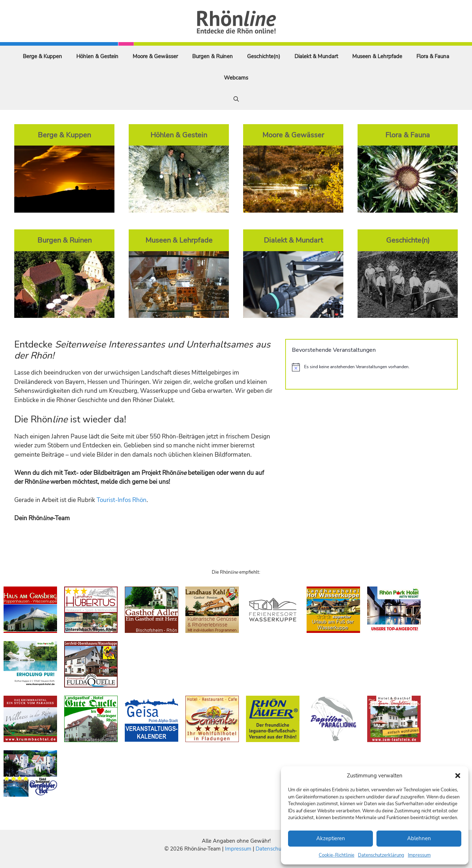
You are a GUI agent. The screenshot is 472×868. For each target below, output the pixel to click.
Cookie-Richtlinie (337, 855)
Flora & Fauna (433, 56)
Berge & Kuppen (42, 56)
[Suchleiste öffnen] (236, 99)
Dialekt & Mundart (316, 56)
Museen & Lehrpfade (377, 56)
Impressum (419, 855)
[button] (458, 776)
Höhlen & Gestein (97, 56)
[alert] (371, 367)
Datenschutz (271, 849)
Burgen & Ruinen (212, 56)
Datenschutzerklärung (381, 855)
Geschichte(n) (264, 56)
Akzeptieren (331, 838)
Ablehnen (419, 838)
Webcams (236, 78)
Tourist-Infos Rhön (122, 500)
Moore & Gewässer (155, 56)
